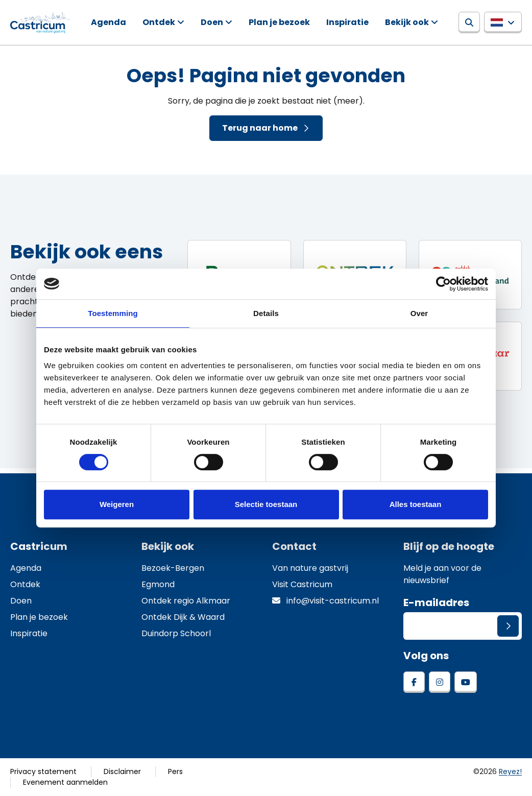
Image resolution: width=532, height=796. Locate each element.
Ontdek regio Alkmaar (186, 601)
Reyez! (510, 771)
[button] (503, 22)
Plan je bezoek (279, 22)
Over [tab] (419, 313)
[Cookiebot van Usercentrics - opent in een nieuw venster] (443, 284)
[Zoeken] (469, 22)
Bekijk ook (407, 22)
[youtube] (466, 682)
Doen (212, 22)
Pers (175, 771)
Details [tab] (266, 313)
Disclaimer (122, 771)
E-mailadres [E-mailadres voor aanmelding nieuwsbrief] (436, 602)
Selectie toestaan (266, 504)
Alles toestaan (416, 504)
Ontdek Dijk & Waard (183, 617)
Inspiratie (347, 22)
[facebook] (414, 682)
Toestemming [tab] (113, 313)
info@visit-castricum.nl (325, 601)
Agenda (108, 22)
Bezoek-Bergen (173, 568)
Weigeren (117, 504)
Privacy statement (43, 771)
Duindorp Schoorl (176, 633)
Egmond (158, 584)
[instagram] (440, 682)
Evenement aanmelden (65, 782)
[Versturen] (508, 626)
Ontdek (159, 22)
